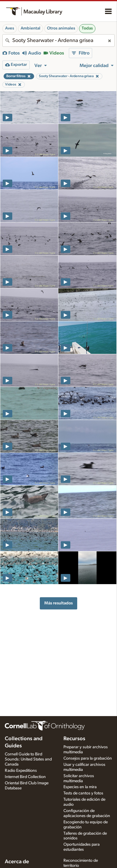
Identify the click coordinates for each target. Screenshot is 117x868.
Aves (10, 28)
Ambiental (31, 28)
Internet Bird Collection (25, 777)
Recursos (74, 739)
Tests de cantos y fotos (83, 793)
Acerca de (17, 862)
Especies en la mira (80, 787)
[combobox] (58, 41)
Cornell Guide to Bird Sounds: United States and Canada (28, 759)
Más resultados (58, 603)
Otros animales (61, 28)
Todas (87, 28)
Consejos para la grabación (88, 758)
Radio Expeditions (21, 771)
